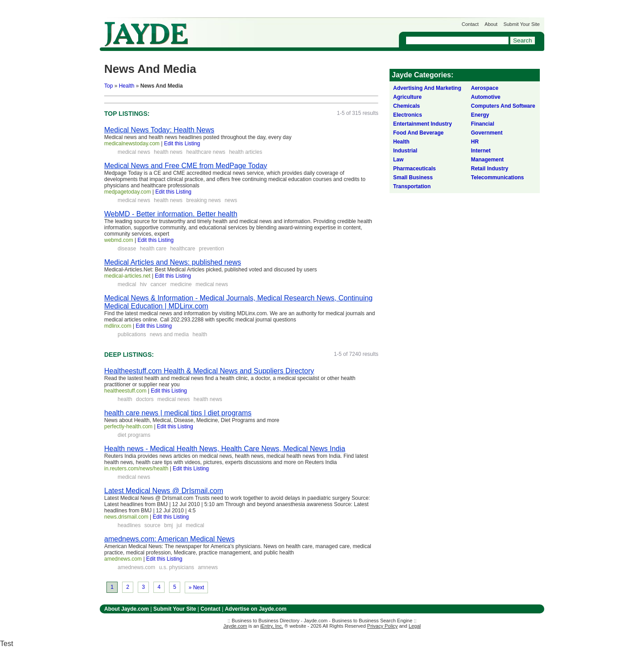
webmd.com (119, 240)
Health (127, 86)
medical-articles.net (127, 276)
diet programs (134, 435)
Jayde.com (146, 34)
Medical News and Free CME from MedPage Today (186, 166)
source (153, 525)
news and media (169, 334)
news (231, 200)
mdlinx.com (118, 326)
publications (132, 334)
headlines (129, 525)
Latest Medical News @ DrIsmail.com (164, 491)
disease (127, 249)
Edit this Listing (182, 144)
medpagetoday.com (128, 192)
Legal (415, 626)
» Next (197, 587)
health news (168, 152)
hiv (143, 284)
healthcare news (205, 152)
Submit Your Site (522, 24)
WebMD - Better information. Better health (171, 214)
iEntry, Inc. (272, 626)
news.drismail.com (126, 517)
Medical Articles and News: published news (173, 262)
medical (127, 284)
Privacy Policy (382, 626)
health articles (246, 152)
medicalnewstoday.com (132, 144)
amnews (208, 567)
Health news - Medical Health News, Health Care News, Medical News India (225, 449)
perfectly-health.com (128, 427)
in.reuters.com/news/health (136, 469)
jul (179, 525)
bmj (168, 525)
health (200, 334)
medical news (134, 152)
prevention (212, 249)
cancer (158, 284)
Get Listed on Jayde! (252, 30)
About (491, 24)
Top (108, 86)
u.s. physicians (176, 567)
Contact (470, 24)
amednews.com (123, 559)
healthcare (182, 249)
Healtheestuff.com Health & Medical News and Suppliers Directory (209, 371)
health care (153, 249)
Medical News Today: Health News (159, 130)
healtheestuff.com (125, 391)
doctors (145, 399)
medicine (181, 284)
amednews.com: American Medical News (169, 539)
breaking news (203, 200)
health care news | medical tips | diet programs (178, 413)
